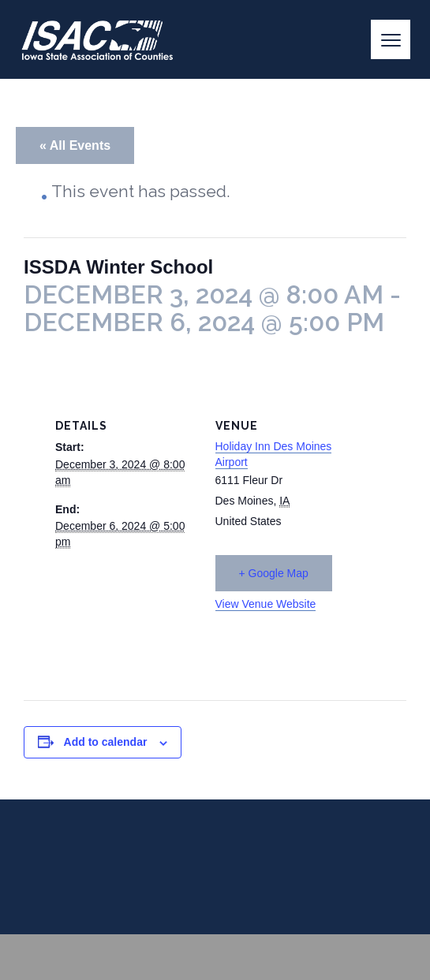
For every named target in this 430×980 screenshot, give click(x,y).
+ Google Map (274, 573)
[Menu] (391, 39)
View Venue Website (266, 604)
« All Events (75, 145)
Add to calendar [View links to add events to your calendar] (106, 742)
